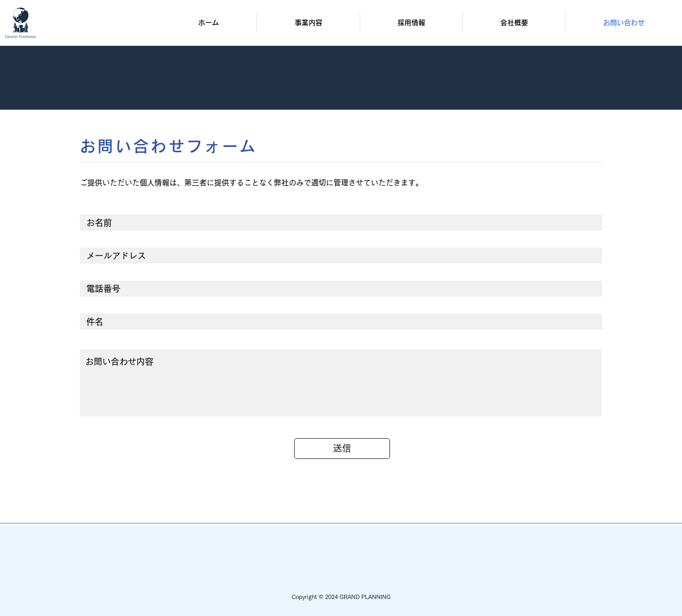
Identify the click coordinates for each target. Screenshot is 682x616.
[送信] (342, 449)
